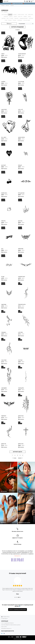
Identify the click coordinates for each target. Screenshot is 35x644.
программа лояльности (6, 629)
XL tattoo (11, 18)
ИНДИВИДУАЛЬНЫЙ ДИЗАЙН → (25, 523)
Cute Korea (31, 18)
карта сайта (4, 627)
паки (26, 15)
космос (29, 16)
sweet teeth (4, 109)
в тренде (15, 15)
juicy (2, 249)
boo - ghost (4, 137)
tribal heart (4, 416)
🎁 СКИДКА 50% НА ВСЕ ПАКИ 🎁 (17, 4)
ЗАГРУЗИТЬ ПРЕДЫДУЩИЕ (17, 27)
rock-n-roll (20, 109)
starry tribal (4, 360)
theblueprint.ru (18, 556)
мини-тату (20, 16)
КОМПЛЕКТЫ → (4, 523)
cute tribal (20, 332)
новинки (10, 15)
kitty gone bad (21, 193)
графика (25, 16)
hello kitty (3, 221)
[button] (15, 597)
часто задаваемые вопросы (7, 623)
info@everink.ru (6, 617)
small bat (3, 82)
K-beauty (14, 20)
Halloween (16, 18)
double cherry (4, 193)
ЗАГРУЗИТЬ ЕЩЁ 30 (17, 452)
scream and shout (22, 54)
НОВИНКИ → (21, 491)
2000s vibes (31, 15)
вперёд (20, 458)
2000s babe (21, 249)
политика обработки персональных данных (11, 625)
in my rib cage (21, 82)
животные (6, 16)
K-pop (6, 20)
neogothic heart (22, 277)
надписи (15, 16)
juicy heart (4, 165)
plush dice (20, 221)
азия (8, 18)
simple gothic (21, 388)
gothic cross (21, 444)
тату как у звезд (27, 20)
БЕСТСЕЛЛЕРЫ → (4, 491)
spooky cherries (21, 137)
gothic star (4, 444)
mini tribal (20, 360)
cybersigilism (4, 388)
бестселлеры (4, 15)
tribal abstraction (22, 304)
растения (4, 18)
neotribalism (20, 20)
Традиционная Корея (24, 18)
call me (3, 54)
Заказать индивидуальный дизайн (18, 610)
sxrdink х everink (21, 15)
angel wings (4, 304)
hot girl (3, 277)
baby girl (20, 165)
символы (11, 16)
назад (14, 458)
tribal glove (4, 332)
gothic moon (21, 416)
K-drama (10, 20)
